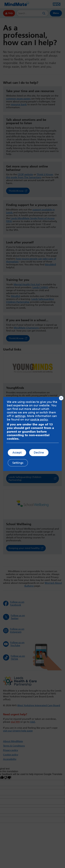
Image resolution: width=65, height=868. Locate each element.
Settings (18, 463)
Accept (17, 452)
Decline (39, 452)
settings (20, 416)
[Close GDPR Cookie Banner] (61, 398)
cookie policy (39, 419)
